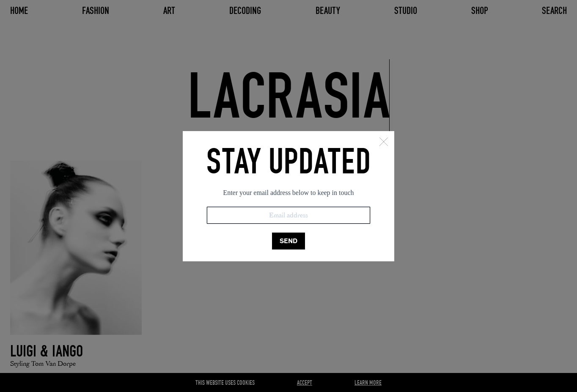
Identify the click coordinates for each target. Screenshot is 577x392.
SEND (288, 241)
